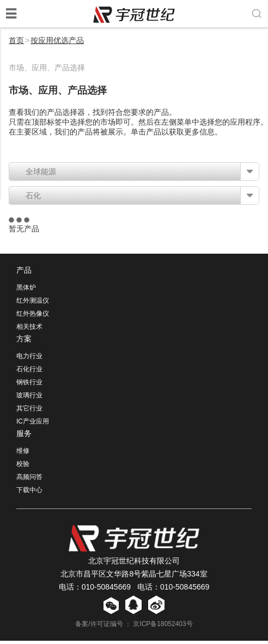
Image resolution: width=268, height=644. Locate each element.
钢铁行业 (29, 385)
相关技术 (29, 330)
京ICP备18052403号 (163, 627)
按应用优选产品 (57, 40)
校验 (23, 467)
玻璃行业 (29, 398)
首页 (16, 40)
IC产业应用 (33, 425)
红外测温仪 (33, 304)
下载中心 (29, 493)
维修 (23, 454)
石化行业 (29, 372)
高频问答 (29, 480)
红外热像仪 (33, 317)
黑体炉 (26, 291)
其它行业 (29, 412)
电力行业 (29, 359)
